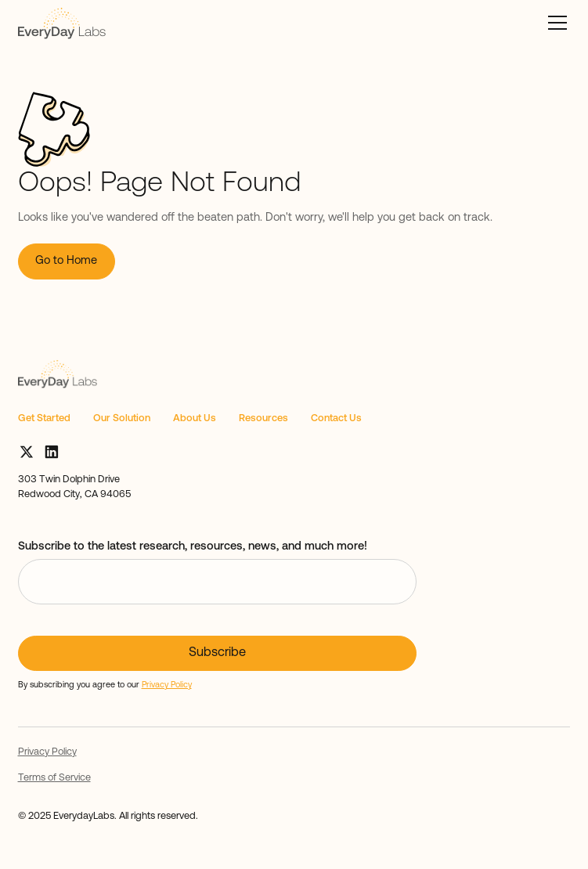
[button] (555, 23)
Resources (263, 418)
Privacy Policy (47, 752)
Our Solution (122, 418)
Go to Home (66, 261)
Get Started (44, 418)
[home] (62, 23)
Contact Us (336, 418)
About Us (195, 418)
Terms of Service (54, 778)
